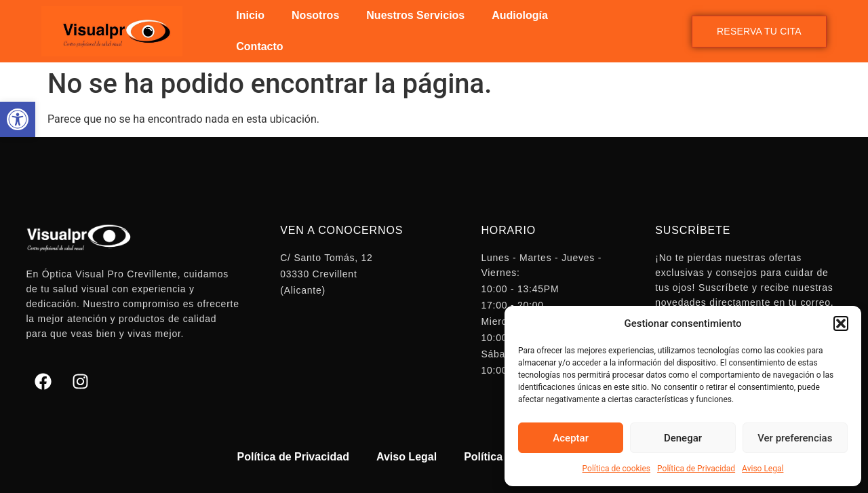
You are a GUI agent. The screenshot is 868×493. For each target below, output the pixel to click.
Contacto (259, 46)
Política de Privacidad (696, 469)
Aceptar (571, 438)
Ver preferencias (795, 438)
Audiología (520, 15)
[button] (18, 119)
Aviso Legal (763, 469)
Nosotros (315, 15)
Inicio (250, 15)
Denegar (683, 438)
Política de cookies (617, 469)
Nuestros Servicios (415, 15)
